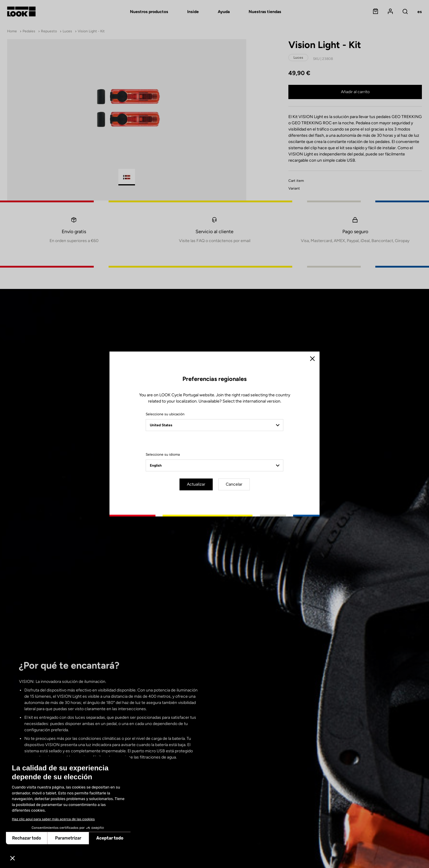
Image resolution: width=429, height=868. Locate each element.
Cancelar (234, 484)
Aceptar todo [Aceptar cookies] (110, 838)
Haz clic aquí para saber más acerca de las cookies (53, 819)
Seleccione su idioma (163, 454)
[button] (12, 858)
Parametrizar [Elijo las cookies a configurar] (68, 838)
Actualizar (196, 484)
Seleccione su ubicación (165, 414)
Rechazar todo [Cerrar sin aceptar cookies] (27, 838)
